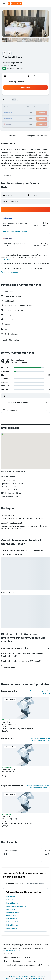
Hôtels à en (10, 978)
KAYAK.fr (5, 976)
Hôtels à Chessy (12, 928)
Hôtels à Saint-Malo (13, 922)
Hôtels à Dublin (11, 919)
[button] (4, 3)
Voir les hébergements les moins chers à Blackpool (40, 739)
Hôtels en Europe (23, 976)
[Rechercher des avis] (27, 396)
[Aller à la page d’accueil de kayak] (15, 3)
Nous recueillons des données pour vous (27, 961)
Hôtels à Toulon (12, 909)
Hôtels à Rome (11, 897)
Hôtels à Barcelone (13, 912)
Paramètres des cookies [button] (9, 272)
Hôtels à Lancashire (22, 978)
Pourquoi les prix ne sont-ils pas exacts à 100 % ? (27, 965)
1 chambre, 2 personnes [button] (14, 82)
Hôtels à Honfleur (12, 925)
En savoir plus (9, 259)
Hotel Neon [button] (6, 722)
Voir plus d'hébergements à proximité (40, 692)
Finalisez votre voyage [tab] (36, 883)
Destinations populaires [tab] (14, 883)
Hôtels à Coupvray (13, 916)
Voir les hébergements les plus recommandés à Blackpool (39, 787)
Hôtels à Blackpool (36, 978)
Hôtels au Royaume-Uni (38, 976)
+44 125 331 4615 (9, 65)
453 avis (20, 68)
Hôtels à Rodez (11, 900)
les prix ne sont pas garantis (12, 950)
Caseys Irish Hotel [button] (9, 769)
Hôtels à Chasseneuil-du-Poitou (17, 906)
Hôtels (13, 976)
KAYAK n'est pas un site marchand (27, 957)
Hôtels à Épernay (12, 903)
